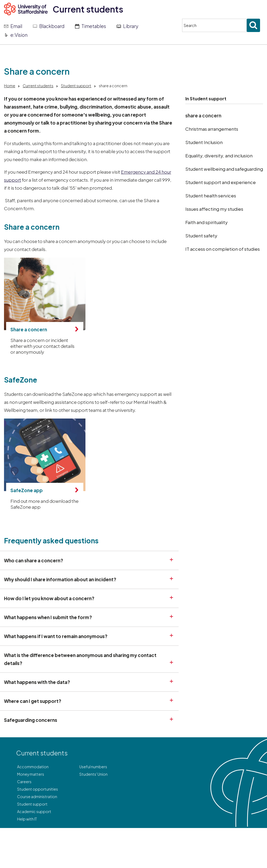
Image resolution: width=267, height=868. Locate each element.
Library (131, 26)
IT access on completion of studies (223, 249)
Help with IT (27, 819)
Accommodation (33, 767)
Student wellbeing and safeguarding (224, 169)
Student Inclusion (204, 142)
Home (10, 86)
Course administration (37, 797)
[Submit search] (253, 25)
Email (16, 26)
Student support (76, 86)
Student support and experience (221, 182)
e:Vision (19, 35)
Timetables (94, 26)
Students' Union (93, 774)
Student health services (211, 196)
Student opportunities (38, 789)
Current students (88, 9)
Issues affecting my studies (214, 209)
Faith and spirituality (207, 222)
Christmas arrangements (212, 129)
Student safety (201, 236)
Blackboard (52, 26)
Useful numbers (93, 767)
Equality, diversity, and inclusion (219, 156)
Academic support (34, 811)
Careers (24, 782)
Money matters (31, 774)
